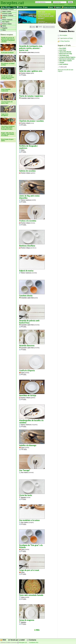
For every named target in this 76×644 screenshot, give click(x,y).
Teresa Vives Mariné (65, 52)
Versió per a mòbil (16, 640)
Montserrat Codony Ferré (67, 59)
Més (37, 630)
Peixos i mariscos (6, 20)
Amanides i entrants (7, 10)
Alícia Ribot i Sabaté (65, 61)
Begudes (4, 28)
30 (32, 390)
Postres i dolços (6, 24)
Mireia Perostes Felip (66, 54)
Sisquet (62, 62)
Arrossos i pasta (6, 14)
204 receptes (62, 35)
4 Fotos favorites (64, 41)
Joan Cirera (63, 50)
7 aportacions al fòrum (66, 38)
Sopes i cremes (6, 12)
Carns (3, 18)
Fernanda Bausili (67, 31)
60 (32, 115)
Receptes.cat (12, 3)
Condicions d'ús (34, 642)
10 (32, 66)
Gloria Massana (64, 55)
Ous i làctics (5, 22)
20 (32, 515)
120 (32, 440)
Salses (3, 26)
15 (32, 541)
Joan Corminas (64, 64)
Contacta (31, 640)
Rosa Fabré (63, 48)
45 (32, 215)
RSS (3, 640)
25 (32, 141)
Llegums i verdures (7, 16)
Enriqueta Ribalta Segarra (67, 57)
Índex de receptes (49, 27)
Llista (32, 27)
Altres (3, 30)
